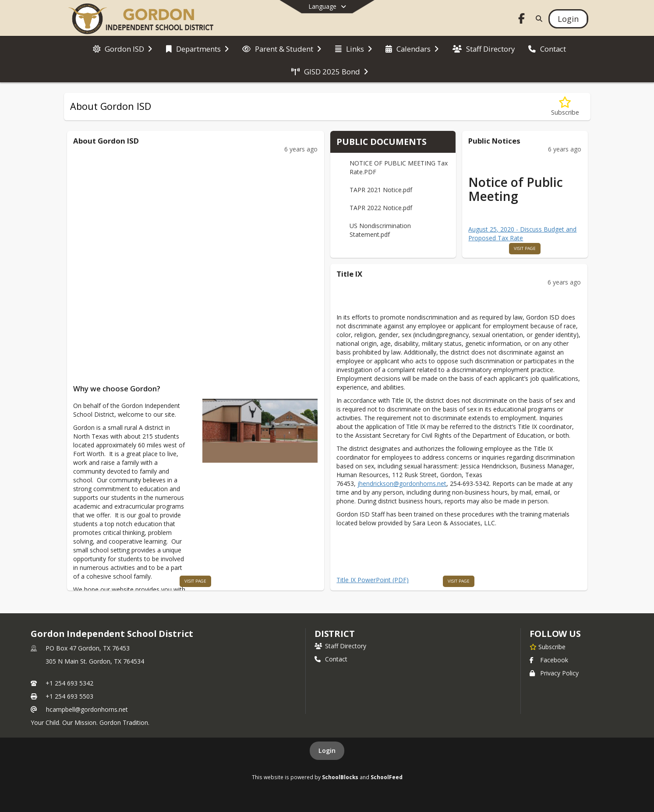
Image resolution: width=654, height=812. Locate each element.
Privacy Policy (554, 673)
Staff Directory (340, 646)
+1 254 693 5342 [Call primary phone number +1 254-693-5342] (69, 683)
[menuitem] (122, 48)
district (335, 634)
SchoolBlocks (340, 777)
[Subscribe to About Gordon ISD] (565, 107)
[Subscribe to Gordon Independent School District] (548, 647)
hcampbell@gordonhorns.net (87, 709)
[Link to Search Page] (537, 19)
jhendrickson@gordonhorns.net (402, 483)
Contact (331, 659)
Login (327, 750)
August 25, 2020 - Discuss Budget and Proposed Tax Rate (522, 234)
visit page (195, 581)
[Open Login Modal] (568, 19)
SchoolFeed (387, 777)
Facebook (549, 660)
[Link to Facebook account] (521, 20)
